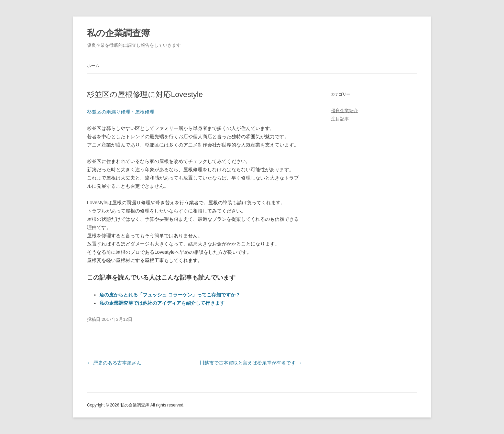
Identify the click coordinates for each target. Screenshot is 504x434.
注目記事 (340, 119)
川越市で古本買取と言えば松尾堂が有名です (251, 363)
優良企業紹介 (344, 111)
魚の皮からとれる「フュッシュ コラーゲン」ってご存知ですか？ (170, 295)
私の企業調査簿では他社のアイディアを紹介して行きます (162, 303)
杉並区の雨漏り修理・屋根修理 (121, 112)
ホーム (93, 66)
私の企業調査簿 (118, 33)
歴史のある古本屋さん (114, 363)
